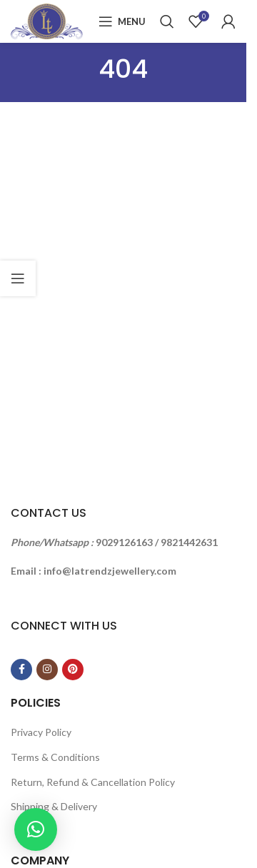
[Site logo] (47, 20)
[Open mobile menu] (122, 21)
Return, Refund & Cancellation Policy (93, 782)
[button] (36, 829)
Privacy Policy (41, 732)
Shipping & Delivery (54, 806)
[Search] (167, 21)
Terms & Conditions (55, 757)
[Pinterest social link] (73, 670)
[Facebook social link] (21, 670)
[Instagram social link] (47, 670)
